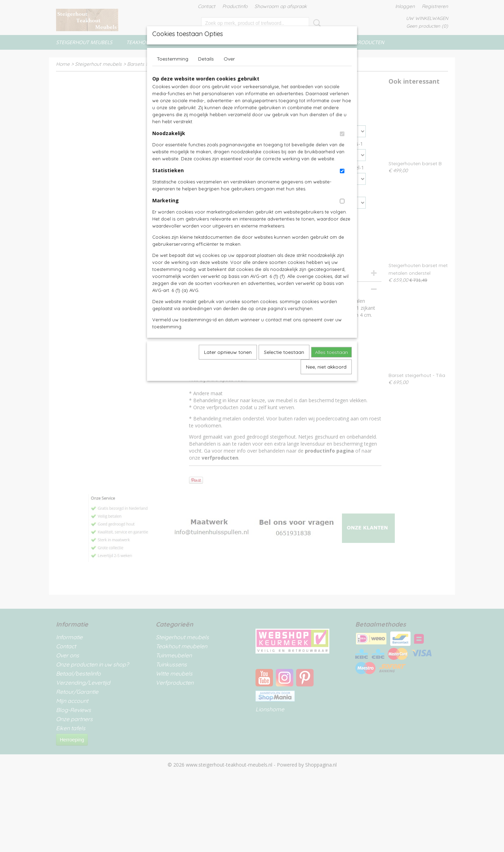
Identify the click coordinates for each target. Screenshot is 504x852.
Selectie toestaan (284, 352)
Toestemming (173, 59)
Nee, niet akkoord (326, 367)
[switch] (342, 134)
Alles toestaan (331, 352)
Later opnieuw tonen (228, 352)
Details (206, 59)
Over (229, 59)
